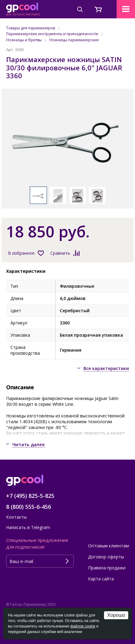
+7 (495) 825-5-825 (30, 496)
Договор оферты (106, 557)
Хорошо (116, 615)
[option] (67, 141)
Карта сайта (101, 579)
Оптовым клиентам (108, 546)
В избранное (21, 253)
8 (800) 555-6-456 (29, 507)
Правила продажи (107, 568)
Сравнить (60, 253)
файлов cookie (83, 626)
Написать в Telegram (28, 527)
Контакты (16, 517)
